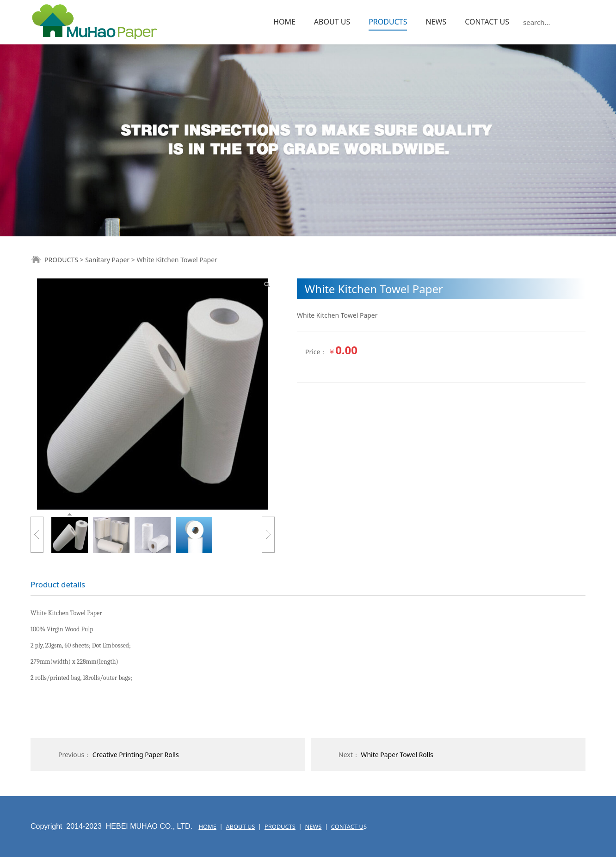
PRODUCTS (388, 22)
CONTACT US (487, 22)
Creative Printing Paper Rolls (136, 755)
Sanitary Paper (107, 260)
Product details (58, 584)
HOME (284, 22)
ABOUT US (332, 22)
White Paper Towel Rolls (397, 755)
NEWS (436, 22)
